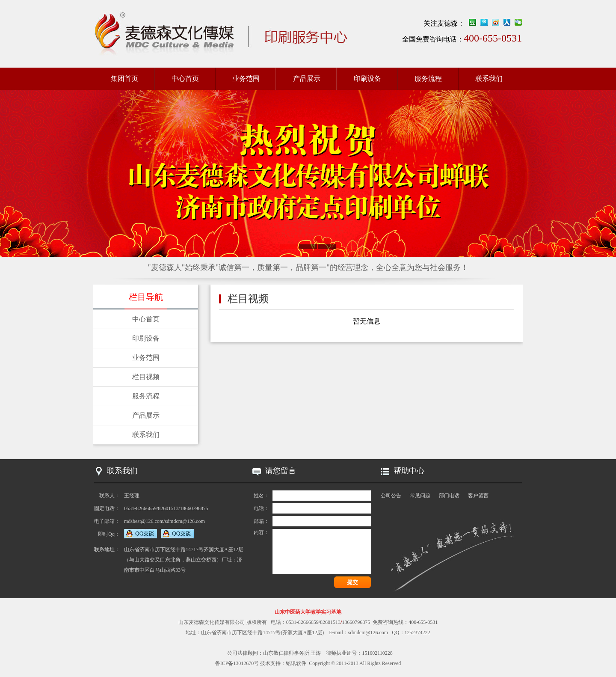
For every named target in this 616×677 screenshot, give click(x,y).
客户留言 (478, 496)
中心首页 (185, 79)
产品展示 (307, 79)
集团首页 (124, 79)
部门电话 (449, 496)
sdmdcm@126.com (368, 632)
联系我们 (489, 79)
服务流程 (428, 79)
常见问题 (420, 496)
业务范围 (246, 79)
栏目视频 (146, 377)
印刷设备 (367, 79)
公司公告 (391, 496)
